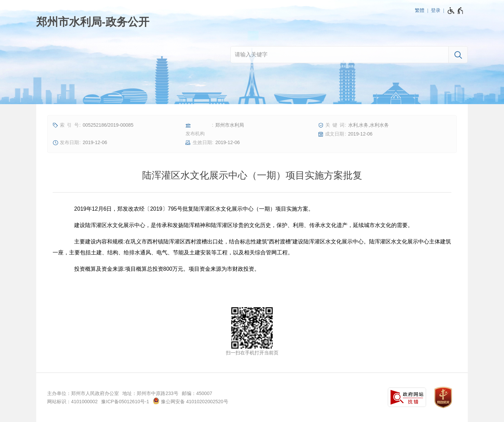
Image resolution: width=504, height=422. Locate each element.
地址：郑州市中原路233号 (150, 393)
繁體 (420, 10)
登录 (436, 10)
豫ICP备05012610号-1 (125, 402)
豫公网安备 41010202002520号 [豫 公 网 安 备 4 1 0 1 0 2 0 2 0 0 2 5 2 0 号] (190, 401)
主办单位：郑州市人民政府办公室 (83, 393)
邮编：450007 (197, 393)
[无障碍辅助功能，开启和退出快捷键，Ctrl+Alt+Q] (456, 11)
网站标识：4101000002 (72, 402)
